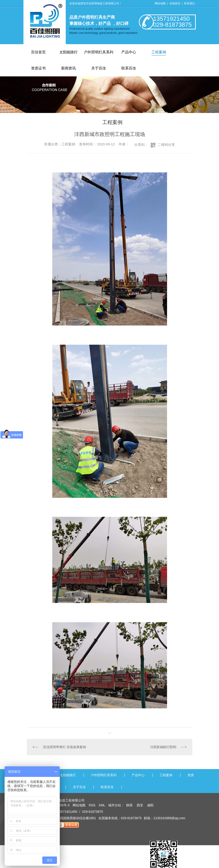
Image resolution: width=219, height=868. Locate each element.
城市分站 (115, 805)
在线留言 (175, 3)
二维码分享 (166, 145)
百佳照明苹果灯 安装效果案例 (65, 747)
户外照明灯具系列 (99, 52)
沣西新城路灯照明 (163, 747)
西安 (140, 805)
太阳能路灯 (68, 52)
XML (102, 805)
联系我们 (190, 3)
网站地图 (160, 3)
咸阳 (150, 805)
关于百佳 (79, 787)
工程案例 (159, 52)
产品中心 (129, 52)
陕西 (129, 805)
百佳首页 (38, 52)
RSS (92, 805)
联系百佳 (107, 787)
